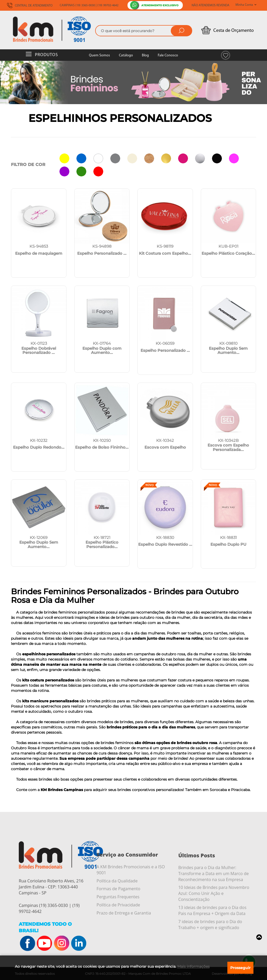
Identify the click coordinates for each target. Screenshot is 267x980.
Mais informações (193, 966)
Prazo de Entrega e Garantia (124, 913)
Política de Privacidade (118, 905)
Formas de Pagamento (118, 889)
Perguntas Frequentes (118, 897)
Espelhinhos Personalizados (120, 118)
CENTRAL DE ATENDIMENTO (30, 6)
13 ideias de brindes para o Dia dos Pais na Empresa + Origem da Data (212, 910)
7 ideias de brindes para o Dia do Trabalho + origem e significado (210, 925)
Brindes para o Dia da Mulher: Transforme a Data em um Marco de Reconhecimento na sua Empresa (214, 874)
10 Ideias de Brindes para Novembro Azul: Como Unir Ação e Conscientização (214, 893)
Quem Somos (99, 55)
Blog (145, 55)
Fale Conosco (168, 55)
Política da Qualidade (117, 881)
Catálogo (126, 55)
